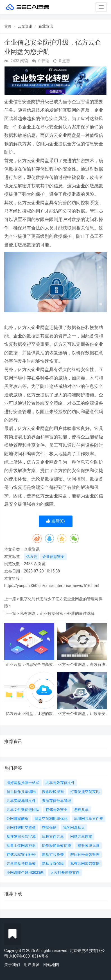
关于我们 (12, 965)
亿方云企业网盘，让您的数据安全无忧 (29, 714)
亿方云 (32, 557)
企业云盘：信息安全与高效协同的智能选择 (29, 665)
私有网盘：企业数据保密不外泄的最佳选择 (57, 613)
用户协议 (31, 965)
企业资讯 (46, 26)
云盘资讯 (25, 26)
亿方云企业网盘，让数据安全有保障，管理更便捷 (82, 714)
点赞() (55, 521)
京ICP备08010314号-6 (28, 956)
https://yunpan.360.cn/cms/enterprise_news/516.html (52, 586)
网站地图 (51, 965)
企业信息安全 (53, 557)
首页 (8, 26)
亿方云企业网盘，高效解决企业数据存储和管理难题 (82, 665)
